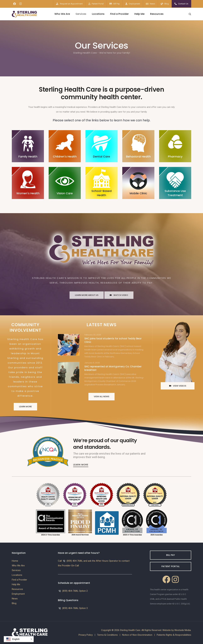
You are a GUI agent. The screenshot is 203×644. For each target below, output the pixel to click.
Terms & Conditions (107, 635)
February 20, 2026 (93, 335)
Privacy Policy (86, 635)
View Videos (178, 386)
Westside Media (183, 630)
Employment (134, 4)
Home (15, 561)
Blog (167, 4)
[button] (19, 639)
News (152, 4)
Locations (98, 14)
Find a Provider (119, 14)
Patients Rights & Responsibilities (174, 635)
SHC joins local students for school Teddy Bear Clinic (113, 340)
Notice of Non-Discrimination (137, 635)
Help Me (139, 14)
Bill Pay (116, 4)
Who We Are (62, 14)
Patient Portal (98, 4)
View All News (101, 397)
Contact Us (183, 4)
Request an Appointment (71, 4)
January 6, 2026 (92, 363)
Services (81, 14)
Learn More (25, 407)
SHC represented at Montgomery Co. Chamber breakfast (113, 368)
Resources (157, 14)
